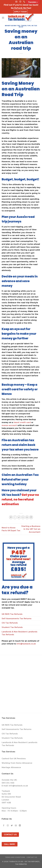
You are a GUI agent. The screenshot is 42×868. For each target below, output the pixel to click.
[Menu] (3, 18)
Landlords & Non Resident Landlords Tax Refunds (19, 633)
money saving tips (13, 26)
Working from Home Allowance (17, 763)
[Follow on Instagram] (8, 826)
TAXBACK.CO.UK (16, 862)
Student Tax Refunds (12, 627)
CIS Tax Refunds (10, 623)
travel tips (26, 26)
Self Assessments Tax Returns (17, 619)
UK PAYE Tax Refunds (12, 614)
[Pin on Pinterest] (27, 517)
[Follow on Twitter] (12, 826)
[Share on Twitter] (19, 517)
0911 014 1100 (8, 783)
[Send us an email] (16, 826)
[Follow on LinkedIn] (20, 826)
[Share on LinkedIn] (31, 517)
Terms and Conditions (15, 857)
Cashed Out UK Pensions (14, 759)
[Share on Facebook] (15, 517)
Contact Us (32, 857)
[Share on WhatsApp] (11, 517)
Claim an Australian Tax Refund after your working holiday (20, 479)
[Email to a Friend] (23, 517)
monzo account (9, 425)
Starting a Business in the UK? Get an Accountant (31, 529)
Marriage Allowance (11, 767)
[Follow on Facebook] (4, 826)
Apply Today (21, 12)
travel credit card (22, 422)
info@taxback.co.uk (26, 644)
